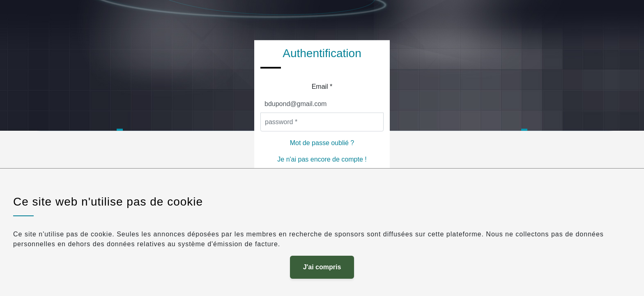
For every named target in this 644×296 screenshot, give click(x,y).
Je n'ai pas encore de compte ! (322, 159)
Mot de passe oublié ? (322, 142)
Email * (322, 86)
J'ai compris (322, 267)
